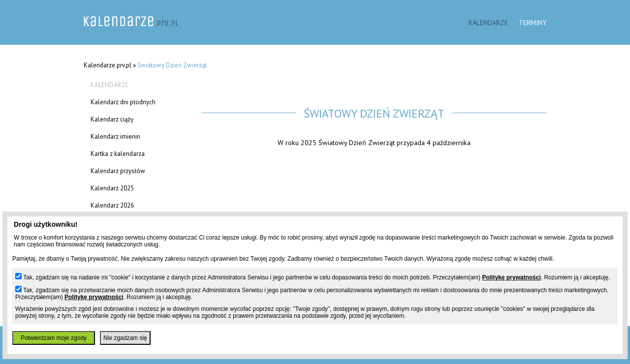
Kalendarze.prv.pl (108, 65)
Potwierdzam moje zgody (54, 338)
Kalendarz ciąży (112, 119)
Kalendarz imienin (115, 136)
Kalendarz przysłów (118, 171)
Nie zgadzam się (125, 338)
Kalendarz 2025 (112, 188)
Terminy (533, 22)
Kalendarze (488, 22)
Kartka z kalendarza (118, 154)
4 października (449, 142)
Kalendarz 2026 (112, 205)
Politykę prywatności (511, 277)
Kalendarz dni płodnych (123, 102)
